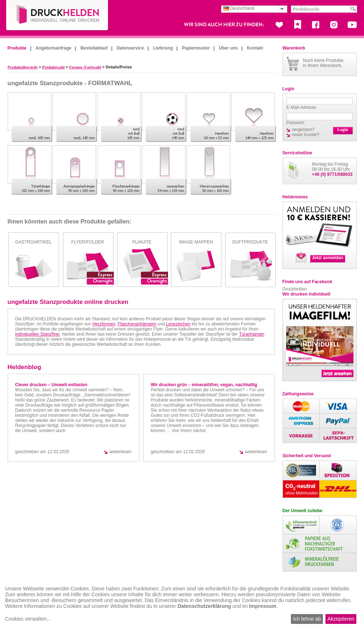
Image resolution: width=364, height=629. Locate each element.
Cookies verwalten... (28, 619)
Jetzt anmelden (328, 258)
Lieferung (163, 48)
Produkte (17, 48)
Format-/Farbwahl (85, 67)
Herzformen (104, 324)
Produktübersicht (23, 67)
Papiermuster (196, 48)
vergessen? (303, 130)
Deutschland (239, 8)
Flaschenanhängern (137, 324)
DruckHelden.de (57, 16)
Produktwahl (53, 67)
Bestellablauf (94, 48)
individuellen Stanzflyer (37, 334)
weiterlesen (121, 452)
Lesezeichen (178, 324)
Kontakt (255, 48)
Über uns (228, 48)
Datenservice (130, 48)
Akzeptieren (341, 619)
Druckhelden (295, 289)
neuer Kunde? (306, 135)
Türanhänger (251, 334)
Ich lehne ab (307, 619)
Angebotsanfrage (54, 48)
